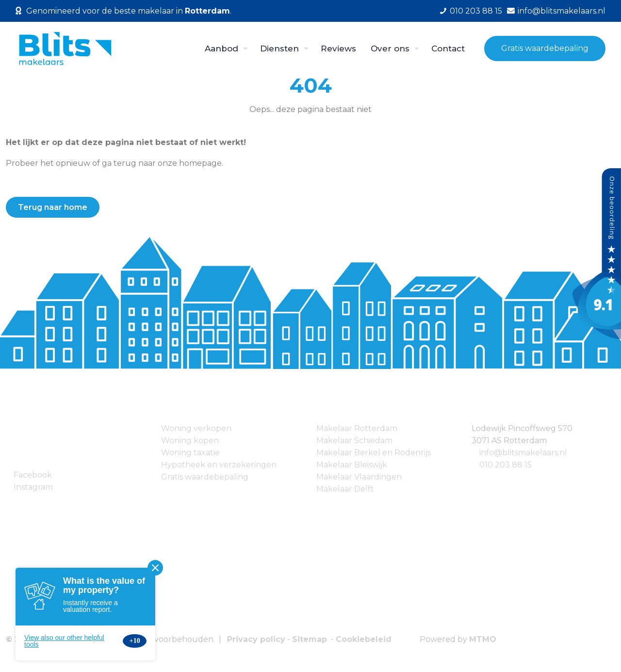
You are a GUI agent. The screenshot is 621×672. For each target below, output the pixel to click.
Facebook (33, 475)
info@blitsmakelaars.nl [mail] (562, 11)
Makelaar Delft (345, 489)
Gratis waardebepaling (545, 48)
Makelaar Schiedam (354, 440)
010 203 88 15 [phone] (476, 11)
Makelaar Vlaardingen (359, 477)
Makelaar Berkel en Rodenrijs (374, 453)
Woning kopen (190, 440)
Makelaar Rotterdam (357, 428)
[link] (104, 550)
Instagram (33, 487)
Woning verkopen (196, 428)
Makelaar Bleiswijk (352, 465)
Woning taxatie (190, 453)
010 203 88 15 (506, 465)
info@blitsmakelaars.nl (523, 453)
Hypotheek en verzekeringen (219, 465)
